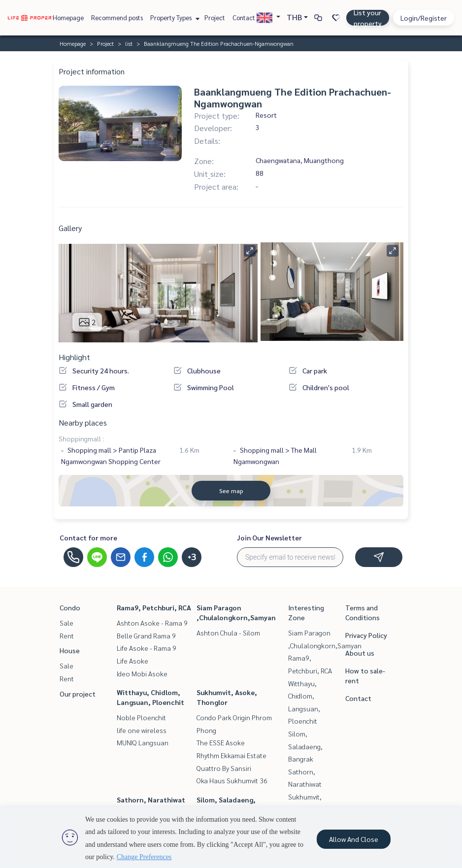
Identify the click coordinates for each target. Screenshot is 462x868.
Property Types (174, 17)
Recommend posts (117, 17)
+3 (192, 557)
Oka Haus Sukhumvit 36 (232, 780)
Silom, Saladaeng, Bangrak (305, 746)
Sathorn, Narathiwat (151, 800)
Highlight (74, 357)
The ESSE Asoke (221, 742)
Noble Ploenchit (141, 717)
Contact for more (88, 537)
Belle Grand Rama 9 (146, 635)
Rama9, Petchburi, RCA (154, 607)
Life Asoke (132, 661)
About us (360, 653)
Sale (66, 623)
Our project (78, 694)
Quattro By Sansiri (224, 768)
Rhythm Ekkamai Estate (231, 755)
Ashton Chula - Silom (228, 633)
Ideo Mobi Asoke (142, 673)
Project (215, 17)
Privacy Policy (366, 635)
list (129, 43)
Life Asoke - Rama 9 (147, 648)
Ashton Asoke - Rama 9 (152, 623)
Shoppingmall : (81, 438)
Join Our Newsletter (269, 537)
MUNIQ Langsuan (143, 742)
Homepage (68, 17)
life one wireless (142, 730)
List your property (368, 18)
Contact (244, 17)
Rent (67, 635)
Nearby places (83, 422)
